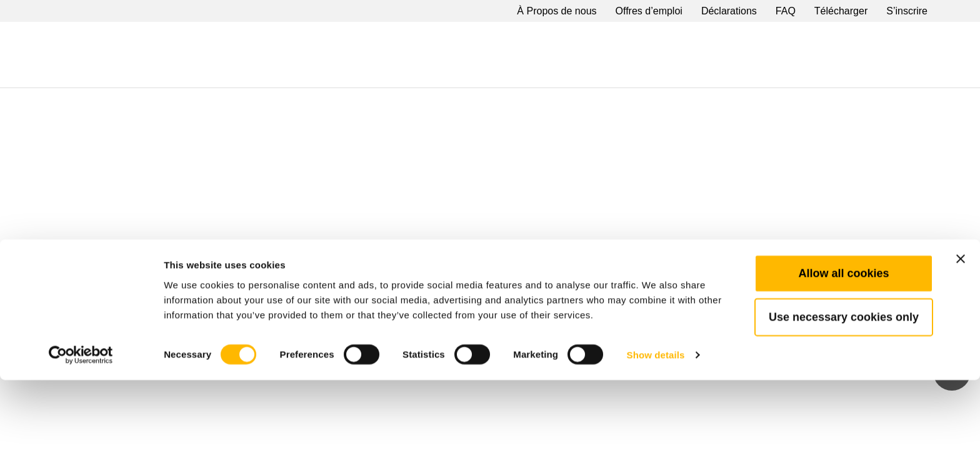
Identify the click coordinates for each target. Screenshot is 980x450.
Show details (656, 425)
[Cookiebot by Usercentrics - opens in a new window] (81, 426)
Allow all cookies (843, 343)
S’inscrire (907, 11)
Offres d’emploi (649, 11)
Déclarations (729, 11)
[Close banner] (961, 329)
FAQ (786, 11)
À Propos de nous (557, 11)
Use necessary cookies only (844, 387)
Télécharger (841, 11)
